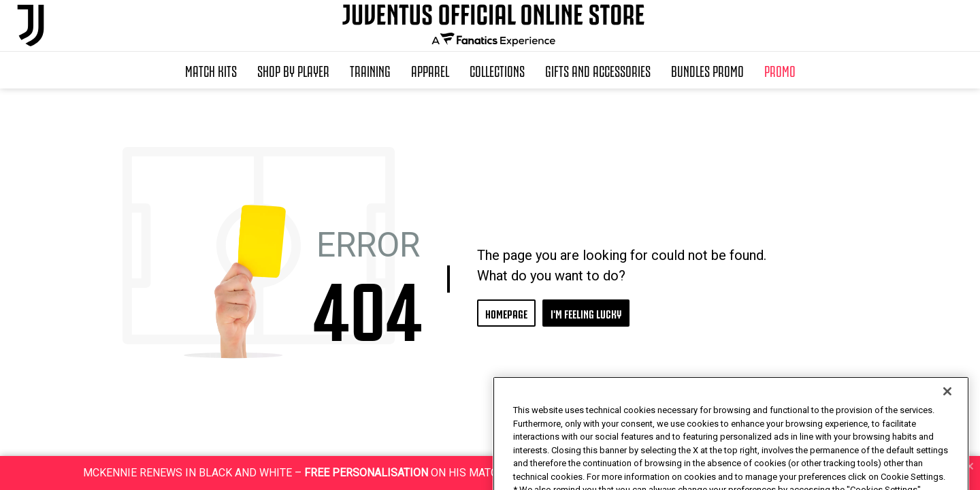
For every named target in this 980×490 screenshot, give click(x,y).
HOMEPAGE (506, 313)
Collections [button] (497, 70)
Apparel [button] (430, 70)
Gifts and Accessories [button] (598, 70)
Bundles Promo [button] (707, 70)
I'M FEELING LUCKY (586, 313)
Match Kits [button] (211, 70)
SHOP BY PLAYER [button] (293, 70)
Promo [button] (780, 70)
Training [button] (370, 70)
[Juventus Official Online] (31, 26)
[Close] (947, 413)
